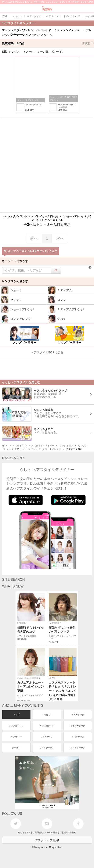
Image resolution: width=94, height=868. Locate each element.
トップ (16, 715)
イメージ (29, 52)
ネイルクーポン (47, 748)
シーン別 (43, 52)
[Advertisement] (47, 165)
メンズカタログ (16, 726)
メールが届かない (53, 832)
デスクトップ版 (47, 840)
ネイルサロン (47, 737)
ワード (58, 52)
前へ (34, 238)
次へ (60, 238)
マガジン (47, 715)
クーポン (16, 748)
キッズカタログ (47, 726)
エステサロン (78, 737)
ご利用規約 (38, 832)
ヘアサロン (16, 737)
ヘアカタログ (78, 715)
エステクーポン (78, 748)
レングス (15, 52)
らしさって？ (24, 832)
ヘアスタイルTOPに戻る (47, 352)
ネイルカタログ (78, 726)
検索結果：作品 (48, 43)
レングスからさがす (15, 281)
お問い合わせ (70, 832)
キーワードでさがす (15, 261)
